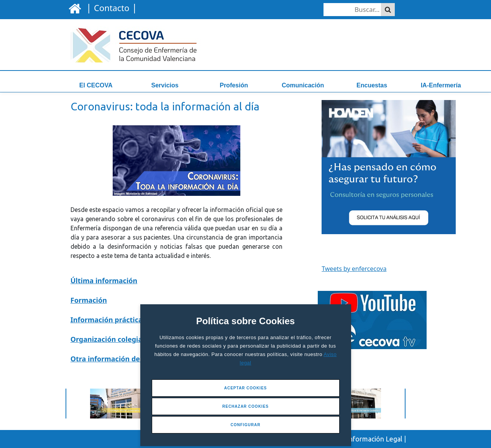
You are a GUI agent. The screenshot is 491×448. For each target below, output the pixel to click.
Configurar (246, 425)
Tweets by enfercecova (354, 269)
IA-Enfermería (441, 85)
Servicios (165, 85)
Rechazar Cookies (245, 406)
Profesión (234, 85)
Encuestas (372, 85)
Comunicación (303, 85)
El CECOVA (96, 85)
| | (110, 7)
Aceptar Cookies (246, 388)
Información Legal (375, 439)
